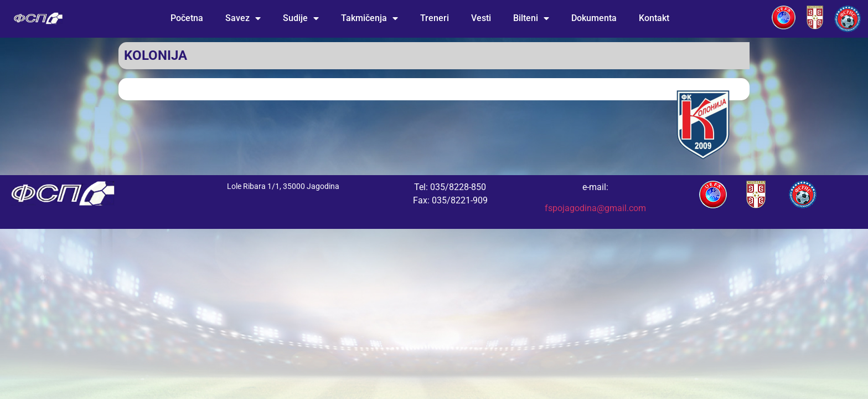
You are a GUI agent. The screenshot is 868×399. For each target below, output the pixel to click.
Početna (187, 18)
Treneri (435, 18)
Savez (243, 18)
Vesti (481, 18)
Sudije (301, 18)
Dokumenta (594, 18)
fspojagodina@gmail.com (595, 208)
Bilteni (531, 18)
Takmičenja (370, 18)
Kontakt (654, 18)
